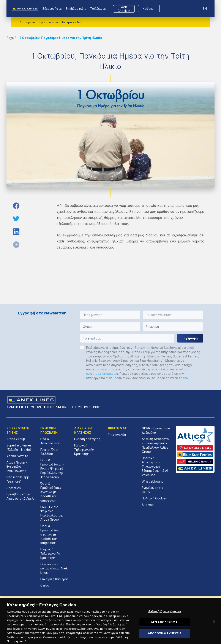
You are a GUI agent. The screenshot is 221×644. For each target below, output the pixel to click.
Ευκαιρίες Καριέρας (54, 579)
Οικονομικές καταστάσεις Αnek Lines (54, 568)
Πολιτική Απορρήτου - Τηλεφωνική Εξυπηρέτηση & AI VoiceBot (155, 466)
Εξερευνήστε (52, 9)
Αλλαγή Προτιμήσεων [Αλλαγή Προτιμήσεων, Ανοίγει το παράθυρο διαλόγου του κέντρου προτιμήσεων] (165, 617)
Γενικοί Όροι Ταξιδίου (49, 452)
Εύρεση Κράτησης (87, 439)
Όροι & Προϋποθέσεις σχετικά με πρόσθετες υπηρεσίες (51, 492)
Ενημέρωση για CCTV (153, 490)
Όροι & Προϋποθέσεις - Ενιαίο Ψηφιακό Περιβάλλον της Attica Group (52, 469)
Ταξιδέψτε (98, 9)
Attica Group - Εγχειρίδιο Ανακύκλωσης (17, 467)
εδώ (186, 378)
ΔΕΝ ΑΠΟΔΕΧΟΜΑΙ (165, 627)
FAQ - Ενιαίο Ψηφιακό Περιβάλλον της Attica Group (52, 513)
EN (205, 9)
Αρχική (11, 38)
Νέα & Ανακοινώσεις (51, 441)
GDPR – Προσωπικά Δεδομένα (156, 430)
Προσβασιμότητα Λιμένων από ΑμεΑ (20, 496)
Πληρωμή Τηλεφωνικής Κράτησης (50, 553)
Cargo (45, 585)
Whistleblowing (153, 481)
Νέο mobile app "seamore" (18, 479)
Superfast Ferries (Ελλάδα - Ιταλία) (19, 447)
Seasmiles (14, 488)
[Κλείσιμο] (214, 627)
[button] (110, 315)
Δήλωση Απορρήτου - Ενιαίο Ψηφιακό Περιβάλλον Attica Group (156, 445)
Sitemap (148, 505)
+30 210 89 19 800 (85, 407)
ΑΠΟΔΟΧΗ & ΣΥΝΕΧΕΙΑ (165, 639)
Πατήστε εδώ (71, 22)
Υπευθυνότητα (17, 456)
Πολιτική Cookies (154, 498)
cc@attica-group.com (102, 374)
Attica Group (16, 439)
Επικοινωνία (117, 435)
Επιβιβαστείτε (76, 9)
